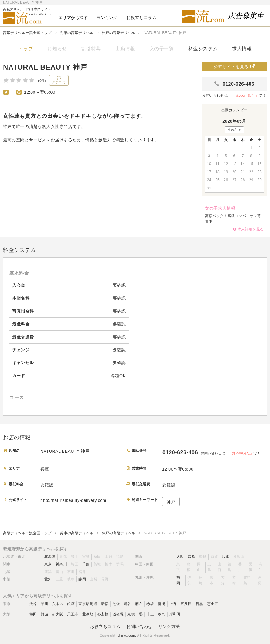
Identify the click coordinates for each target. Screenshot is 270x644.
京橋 (131, 614)
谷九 (161, 614)
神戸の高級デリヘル (118, 33)
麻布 (139, 604)
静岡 (82, 579)
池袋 (116, 604)
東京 (48, 564)
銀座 (71, 604)
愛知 (48, 579)
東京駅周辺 (88, 604)
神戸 (171, 502)
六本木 (58, 604)
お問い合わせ (139, 626)
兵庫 (226, 557)
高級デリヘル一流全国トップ (27, 33)
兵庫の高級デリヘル (76, 33)
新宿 (105, 604)
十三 (150, 614)
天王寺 (73, 614)
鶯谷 (128, 604)
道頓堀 (118, 614)
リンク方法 (169, 626)
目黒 (199, 604)
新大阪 (58, 614)
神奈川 (61, 564)
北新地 (88, 614)
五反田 (186, 604)
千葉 (86, 564)
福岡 (178, 580)
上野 (173, 604)
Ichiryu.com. (126, 635)
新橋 (161, 604)
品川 (44, 604)
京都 (191, 557)
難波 (44, 614)
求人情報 (242, 49)
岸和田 (175, 614)
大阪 (180, 557)
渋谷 (33, 604)
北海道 (50, 557)
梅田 (33, 614)
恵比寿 (213, 604)
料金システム (203, 49)
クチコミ (59, 80)
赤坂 (150, 604)
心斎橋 (103, 614)
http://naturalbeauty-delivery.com (73, 500)
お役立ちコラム (105, 626)
